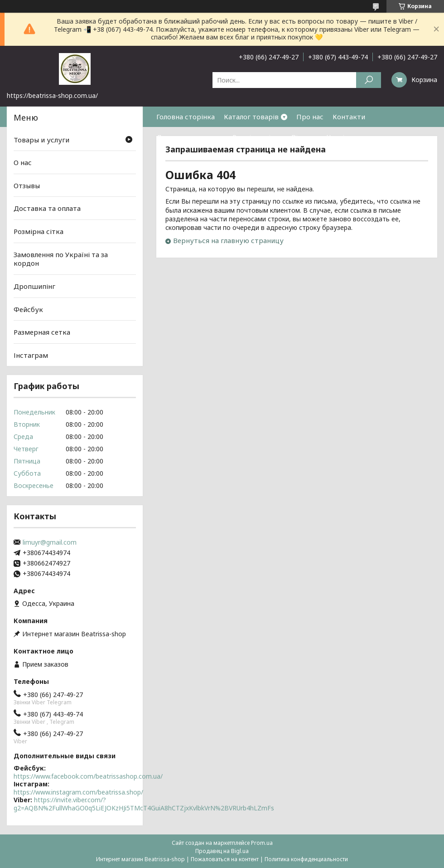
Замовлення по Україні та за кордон (61, 259)
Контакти (349, 117)
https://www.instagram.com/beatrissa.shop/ (78, 792)
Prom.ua (262, 843)
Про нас (310, 117)
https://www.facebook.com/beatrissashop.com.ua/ (88, 776)
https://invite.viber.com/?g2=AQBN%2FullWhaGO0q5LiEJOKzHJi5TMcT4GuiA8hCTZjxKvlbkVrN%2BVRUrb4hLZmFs (144, 804)
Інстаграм (31, 355)
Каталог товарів (251, 117)
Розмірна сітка (257, 137)
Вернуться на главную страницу (228, 240)
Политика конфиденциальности (306, 859)
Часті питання (350, 137)
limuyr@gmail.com (50, 542)
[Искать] (369, 80)
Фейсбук (28, 309)
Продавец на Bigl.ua (222, 851)
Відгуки (304, 137)
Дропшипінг (34, 286)
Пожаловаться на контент (225, 859)
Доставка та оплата (190, 137)
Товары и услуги (41, 139)
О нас (23, 162)
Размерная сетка (42, 332)
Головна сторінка (186, 117)
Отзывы (27, 185)
